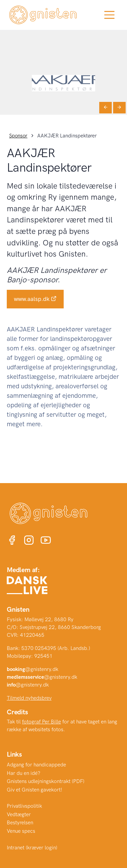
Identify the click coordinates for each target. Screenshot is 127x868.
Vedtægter (19, 815)
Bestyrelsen (20, 823)
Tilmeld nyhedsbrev (29, 698)
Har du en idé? (24, 773)
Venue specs (21, 831)
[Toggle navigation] (109, 15)
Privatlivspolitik (24, 806)
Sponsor (18, 136)
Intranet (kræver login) (32, 848)
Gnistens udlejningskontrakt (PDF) (46, 781)
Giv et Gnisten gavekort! (35, 790)
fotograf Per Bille (41, 722)
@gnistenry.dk (33, 669)
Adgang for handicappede (36, 765)
